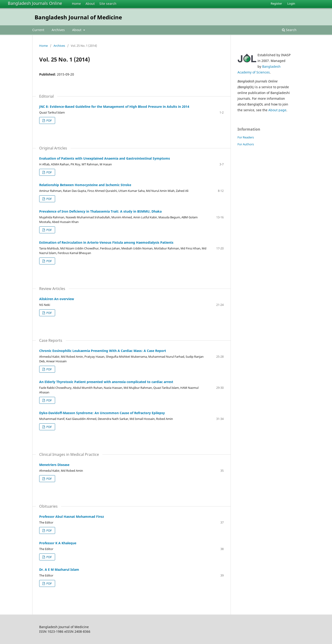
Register (276, 3)
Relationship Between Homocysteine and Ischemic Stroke (85, 185)
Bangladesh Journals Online (35, 3)
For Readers (246, 137)
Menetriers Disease (54, 465)
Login (291, 3)
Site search (108, 4)
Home (76, 4)
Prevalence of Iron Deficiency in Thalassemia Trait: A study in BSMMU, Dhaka (100, 211)
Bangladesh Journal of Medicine (78, 17)
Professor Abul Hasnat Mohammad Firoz (72, 517)
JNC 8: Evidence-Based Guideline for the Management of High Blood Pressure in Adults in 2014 (114, 107)
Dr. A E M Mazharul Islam (59, 569)
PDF (49, 120)
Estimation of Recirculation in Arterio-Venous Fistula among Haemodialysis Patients (106, 242)
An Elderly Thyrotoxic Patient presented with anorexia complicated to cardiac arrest (106, 382)
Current (38, 30)
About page (277, 110)
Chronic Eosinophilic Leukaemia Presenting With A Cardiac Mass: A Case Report (103, 351)
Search (289, 30)
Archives (58, 30)
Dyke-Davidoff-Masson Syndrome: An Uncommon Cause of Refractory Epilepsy (102, 413)
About (90, 4)
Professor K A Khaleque (58, 543)
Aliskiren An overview (57, 299)
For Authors (246, 144)
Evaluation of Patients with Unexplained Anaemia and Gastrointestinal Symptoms (105, 158)
